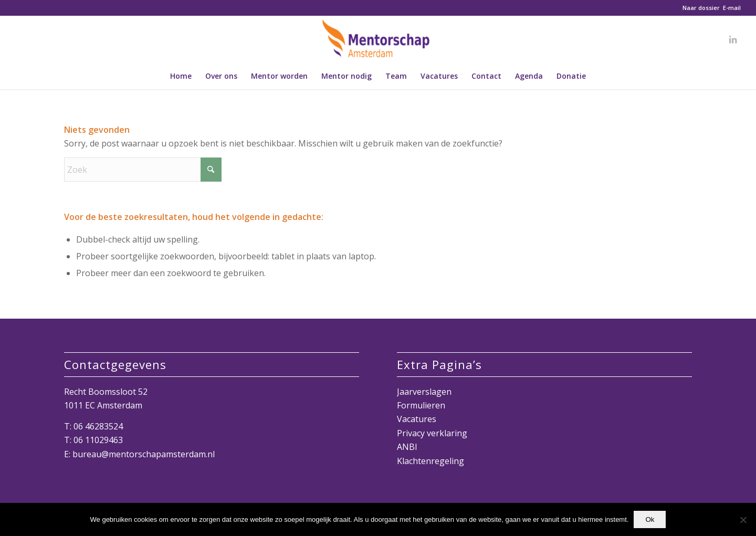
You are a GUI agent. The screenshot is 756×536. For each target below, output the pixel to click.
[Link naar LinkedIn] (733, 39)
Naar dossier (701, 8)
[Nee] (743, 520)
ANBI (407, 447)
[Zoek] (143, 170)
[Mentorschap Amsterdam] (378, 39)
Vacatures (417, 419)
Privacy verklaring (432, 433)
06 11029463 (98, 440)
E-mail (732, 8)
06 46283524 (98, 426)
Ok (650, 519)
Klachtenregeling (430, 461)
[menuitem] (181, 76)
